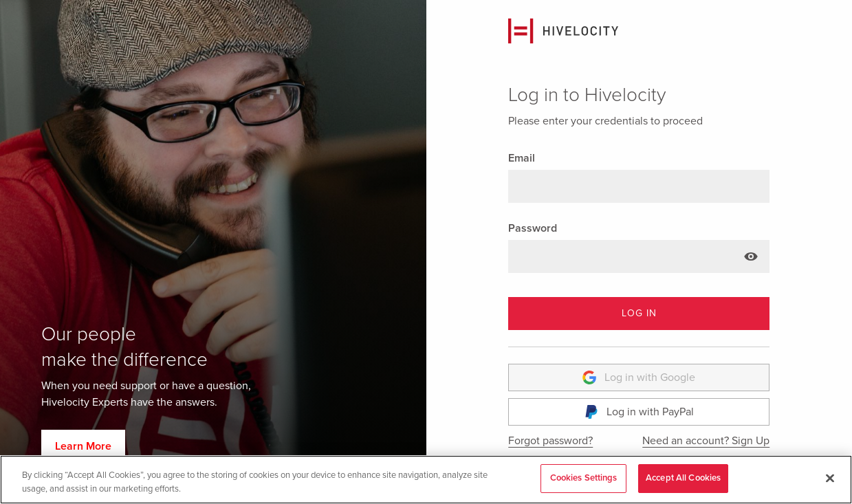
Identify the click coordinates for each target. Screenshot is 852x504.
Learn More (83, 446)
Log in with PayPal (639, 412)
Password (533, 228)
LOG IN (639, 313)
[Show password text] (751, 256)
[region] (426, 480)
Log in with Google (639, 377)
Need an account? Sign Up (706, 441)
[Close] (830, 478)
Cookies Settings (584, 478)
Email (522, 158)
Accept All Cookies (683, 478)
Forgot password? (550, 441)
